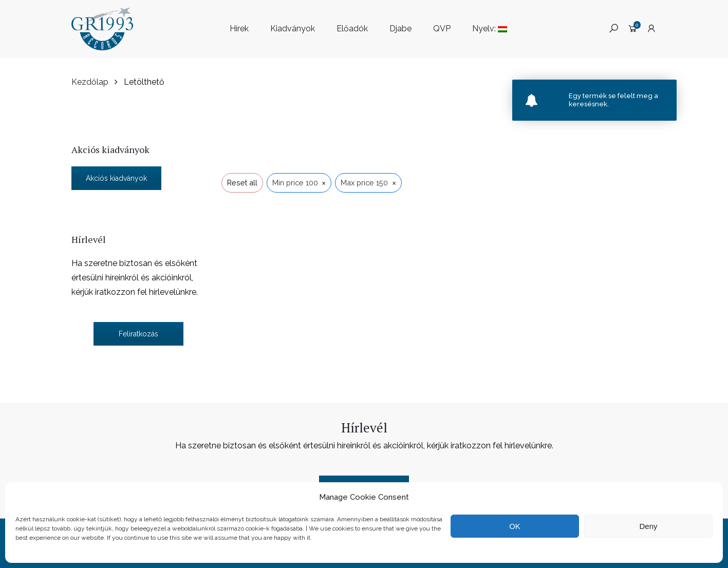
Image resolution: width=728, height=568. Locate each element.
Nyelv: (490, 29)
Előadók (352, 29)
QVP (442, 29)
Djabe (400, 29)
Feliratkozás (138, 334)
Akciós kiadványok (116, 178)
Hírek (239, 29)
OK (515, 526)
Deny (648, 526)
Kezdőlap (90, 82)
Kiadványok (293, 29)
